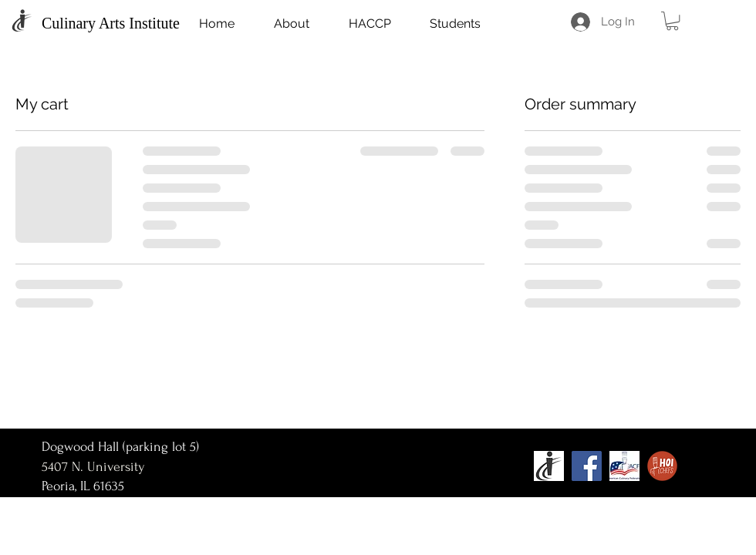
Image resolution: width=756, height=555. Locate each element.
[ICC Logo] (549, 466)
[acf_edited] (624, 466)
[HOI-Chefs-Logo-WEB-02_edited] (662, 466)
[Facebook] (587, 466)
